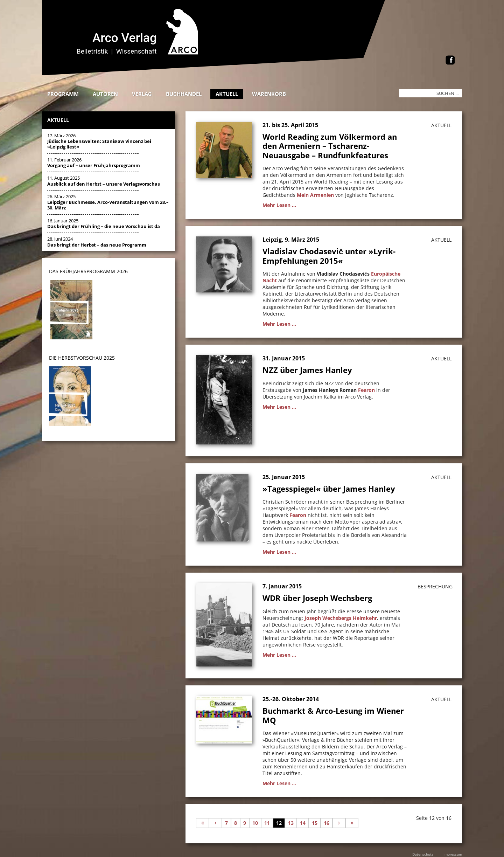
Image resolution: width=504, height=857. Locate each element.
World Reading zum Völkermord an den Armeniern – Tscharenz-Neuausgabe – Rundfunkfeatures (330, 146)
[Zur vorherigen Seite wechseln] (215, 823)
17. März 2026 (99, 141)
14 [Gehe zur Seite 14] (303, 823)
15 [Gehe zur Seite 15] (315, 823)
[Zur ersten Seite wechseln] (202, 823)
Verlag (142, 94)
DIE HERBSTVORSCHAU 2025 (82, 358)
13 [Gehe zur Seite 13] (291, 823)
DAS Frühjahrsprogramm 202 (87, 271)
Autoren (105, 94)
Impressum (453, 854)
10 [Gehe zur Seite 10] (255, 823)
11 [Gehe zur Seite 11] (267, 823)
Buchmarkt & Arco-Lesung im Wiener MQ (333, 715)
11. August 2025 (104, 181)
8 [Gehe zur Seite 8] (236, 823)
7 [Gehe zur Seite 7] (226, 823)
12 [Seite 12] (279, 823)
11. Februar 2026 (94, 163)
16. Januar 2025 (104, 223)
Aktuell (227, 94)
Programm (63, 94)
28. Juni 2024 (97, 242)
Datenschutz (423, 854)
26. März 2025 (108, 202)
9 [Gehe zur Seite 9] (245, 823)
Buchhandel (184, 94)
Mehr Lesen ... (279, 205)
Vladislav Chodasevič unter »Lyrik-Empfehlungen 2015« (329, 256)
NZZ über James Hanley (307, 370)
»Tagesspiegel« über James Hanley (329, 489)
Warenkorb (269, 94)
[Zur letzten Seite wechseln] (352, 823)
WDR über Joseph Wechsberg (317, 598)
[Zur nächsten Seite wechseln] (339, 823)
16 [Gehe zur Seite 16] (327, 823)
